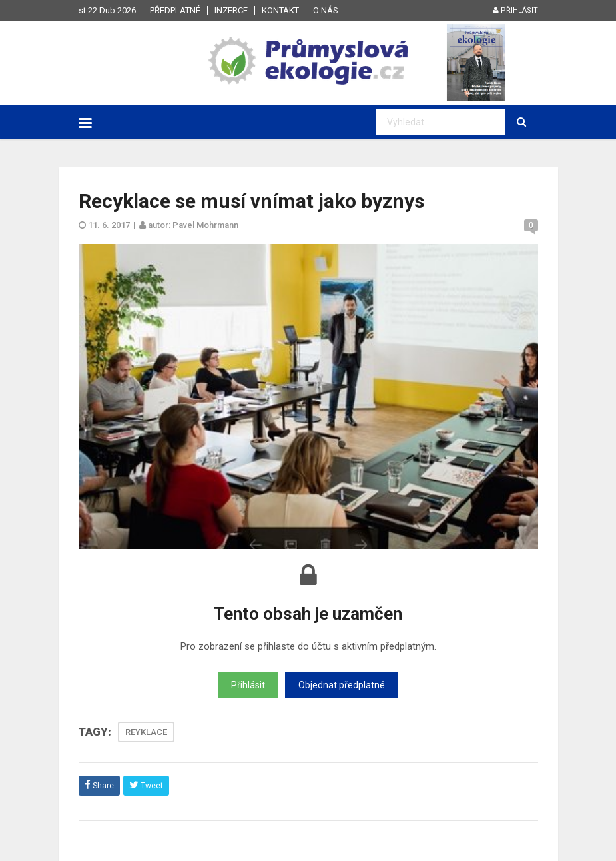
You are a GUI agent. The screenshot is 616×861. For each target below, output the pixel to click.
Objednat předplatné (342, 685)
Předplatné (175, 10)
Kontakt (280, 10)
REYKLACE (146, 732)
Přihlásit (515, 10)
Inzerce (231, 10)
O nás (326, 10)
